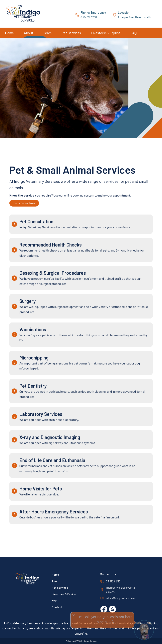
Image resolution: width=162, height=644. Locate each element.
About (28, 33)
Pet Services (71, 33)
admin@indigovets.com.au (121, 598)
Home (9, 33)
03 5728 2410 (93, 15)
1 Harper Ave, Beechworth (134, 15)
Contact (57, 607)
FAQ (134, 33)
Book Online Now (24, 203)
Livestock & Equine (106, 33)
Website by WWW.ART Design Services (81, 641)
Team (47, 33)
